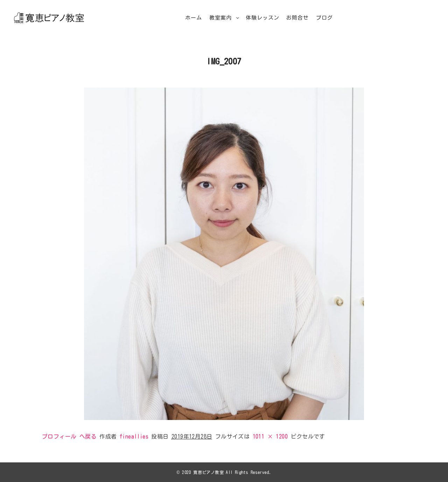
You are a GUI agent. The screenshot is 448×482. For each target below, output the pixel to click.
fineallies (134, 436)
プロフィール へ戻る (69, 436)
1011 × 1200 (270, 436)
